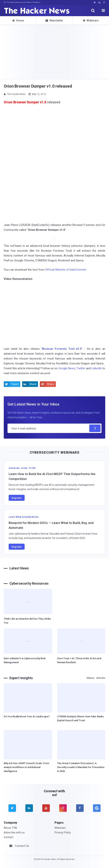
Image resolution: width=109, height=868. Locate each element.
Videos (90, 678)
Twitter (81, 368)
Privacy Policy (63, 832)
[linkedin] (29, 808)
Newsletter (54, 20)
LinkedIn (97, 368)
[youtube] (46, 808)
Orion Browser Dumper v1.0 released (38, 86)
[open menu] (103, 11)
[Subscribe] (95, 428)
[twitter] (12, 808)
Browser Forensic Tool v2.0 (62, 349)
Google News (67, 368)
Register (17, 498)
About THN (10, 828)
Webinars (91, 20)
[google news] (97, 808)
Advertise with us (14, 832)
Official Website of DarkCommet (66, 270)
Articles (101, 678)
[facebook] (80, 808)
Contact (9, 837)
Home (18, 20)
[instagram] (63, 808)
